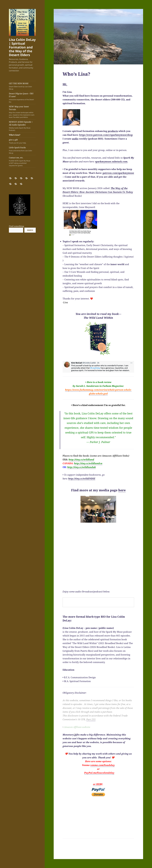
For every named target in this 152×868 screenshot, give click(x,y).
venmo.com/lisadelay (102, 765)
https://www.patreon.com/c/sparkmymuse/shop (106, 135)
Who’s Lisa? (15, 135)
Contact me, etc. (20, 161)
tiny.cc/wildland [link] (81, 460)
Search (30, 230)
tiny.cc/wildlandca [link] (88, 463)
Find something (16, 226)
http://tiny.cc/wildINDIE (82, 479)
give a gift (22, 141)
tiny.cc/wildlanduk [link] (82, 467)
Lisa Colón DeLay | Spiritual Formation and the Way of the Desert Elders (22, 47)
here (122, 490)
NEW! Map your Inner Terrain (22, 112)
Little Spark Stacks (22, 150)
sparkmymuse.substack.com (111, 162)
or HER (97, 784)
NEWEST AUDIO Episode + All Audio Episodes (22, 126)
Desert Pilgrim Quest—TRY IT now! (22, 98)
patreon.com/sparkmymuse (118, 173)
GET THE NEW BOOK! (22, 86)
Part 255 (91, 719)
